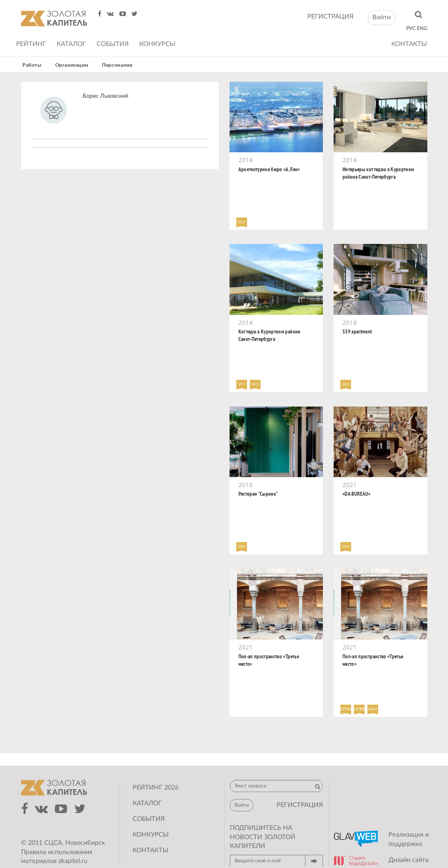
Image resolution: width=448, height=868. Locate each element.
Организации (72, 65)
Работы (32, 65)
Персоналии (117, 65)
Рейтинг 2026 (156, 788)
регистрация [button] (300, 805)
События (113, 44)
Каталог (71, 44)
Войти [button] (382, 17)
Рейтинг (31, 44)
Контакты (409, 44)
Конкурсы (157, 44)
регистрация (330, 17)
